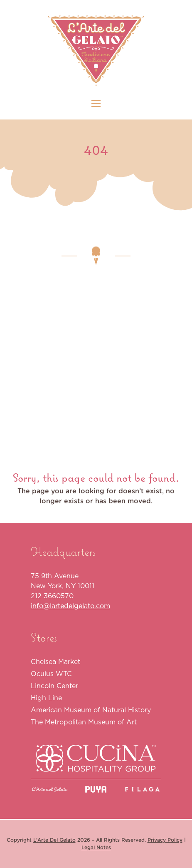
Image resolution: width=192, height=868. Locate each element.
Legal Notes (96, 848)
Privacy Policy (165, 840)
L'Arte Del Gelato (54, 840)
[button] (96, 103)
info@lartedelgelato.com (70, 606)
